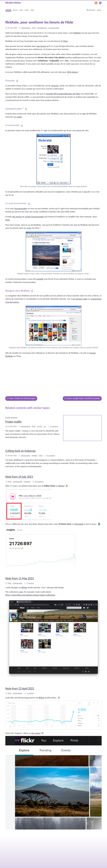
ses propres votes (80, 299)
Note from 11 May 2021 (20, 554)
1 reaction (30, 559)
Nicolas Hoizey (13, 3)
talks (32, 10)
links (21, 10)
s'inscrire (55, 86)
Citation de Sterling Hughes (21, 374)
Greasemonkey (54, 28)
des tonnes (17, 217)
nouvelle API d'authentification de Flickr (63, 94)
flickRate (77, 33)
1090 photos (72, 72)
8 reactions (51, 432)
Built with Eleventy (95, 864)
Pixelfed (35, 432)
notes (27, 10)
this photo (36, 709)
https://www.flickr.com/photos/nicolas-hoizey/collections (30, 571)
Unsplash (27, 458)
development (42, 28)
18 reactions (39, 458)
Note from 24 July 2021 (19, 453)
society (40, 403)
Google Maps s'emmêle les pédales (82, 374)
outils (19, 117)
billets (15, 10)
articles (9, 10)
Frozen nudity (13, 398)
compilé (40, 279)
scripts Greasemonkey (35, 217)
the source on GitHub (63, 859)
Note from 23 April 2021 (20, 664)
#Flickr (61, 462)
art (45, 403)
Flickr (34, 28)
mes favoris (41, 46)
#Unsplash (79, 500)
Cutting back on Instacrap (20, 427)
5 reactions (54, 403)
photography (26, 28)
